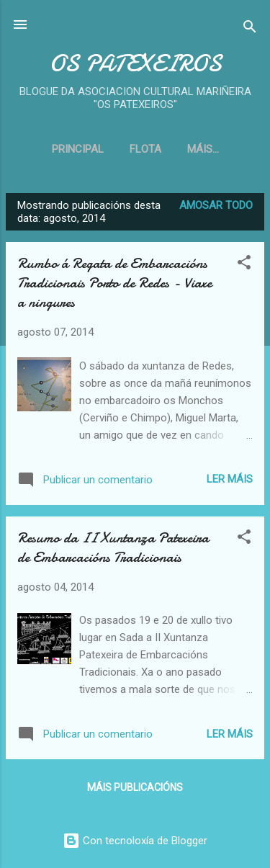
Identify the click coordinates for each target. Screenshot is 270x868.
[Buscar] (250, 29)
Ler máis (230, 479)
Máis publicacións (135, 787)
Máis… (203, 149)
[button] (244, 265)
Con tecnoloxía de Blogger (135, 841)
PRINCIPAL (78, 149)
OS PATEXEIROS (135, 64)
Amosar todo (216, 205)
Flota (145, 149)
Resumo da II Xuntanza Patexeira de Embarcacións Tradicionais (113, 547)
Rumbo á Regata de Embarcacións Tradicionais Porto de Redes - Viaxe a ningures (114, 283)
